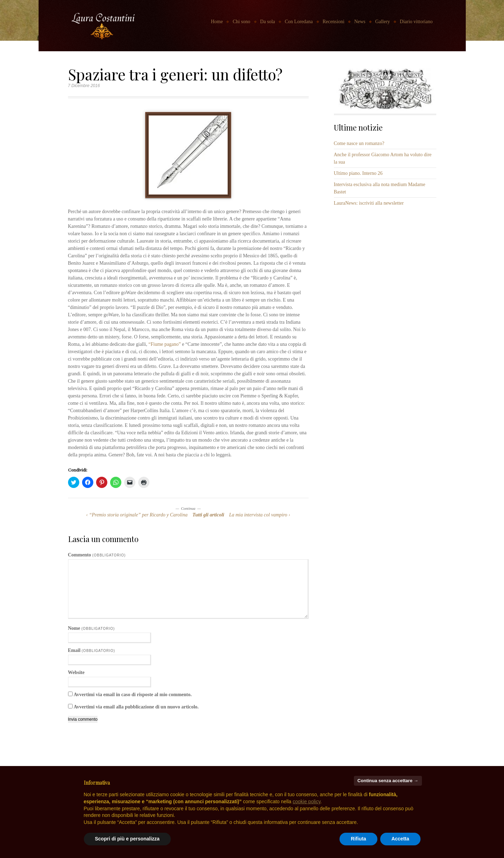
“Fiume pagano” (164, 344)
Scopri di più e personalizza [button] (127, 839)
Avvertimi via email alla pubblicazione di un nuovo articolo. (136, 707)
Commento (97, 555)
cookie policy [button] (306, 801)
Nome (92, 628)
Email (92, 650)
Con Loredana (299, 22)
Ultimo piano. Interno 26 (358, 173)
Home (217, 22)
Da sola (268, 22)
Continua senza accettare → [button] (388, 781)
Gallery (383, 22)
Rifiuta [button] (358, 839)
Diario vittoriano (416, 22)
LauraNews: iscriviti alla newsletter (369, 203)
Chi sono (241, 22)
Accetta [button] (400, 839)
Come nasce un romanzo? (359, 143)
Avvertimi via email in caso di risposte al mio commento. (133, 695)
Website (76, 672)
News (360, 22)
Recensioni (334, 22)
